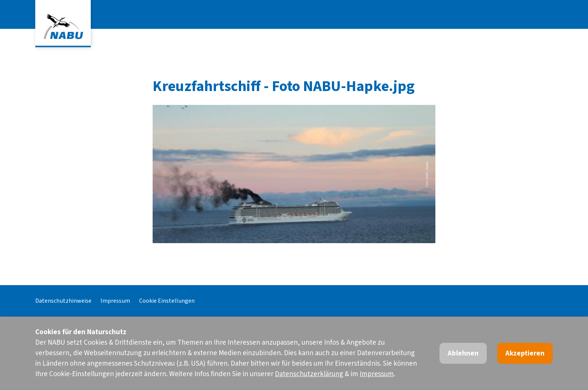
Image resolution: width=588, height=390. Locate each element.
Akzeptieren (525, 353)
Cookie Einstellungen (167, 301)
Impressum (115, 301)
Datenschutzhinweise (63, 301)
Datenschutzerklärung (309, 374)
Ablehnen (463, 353)
